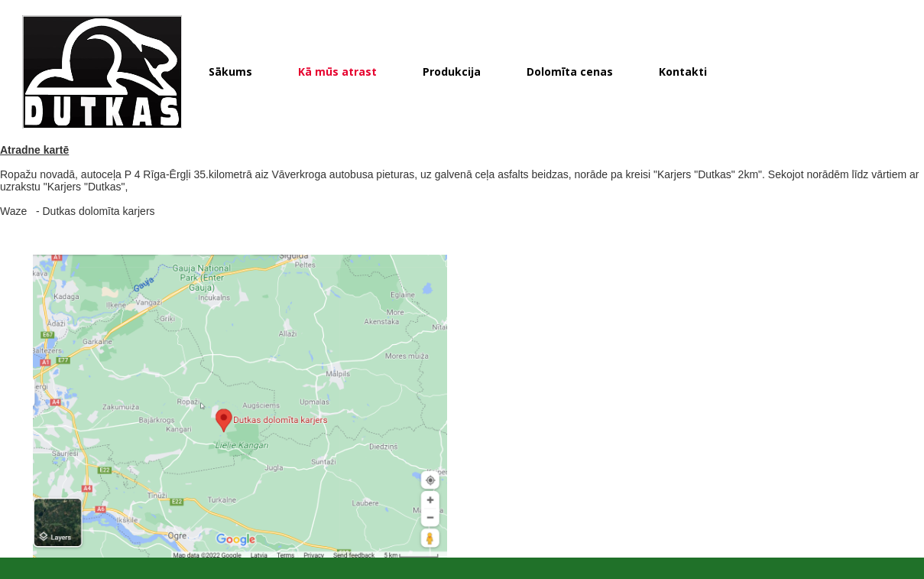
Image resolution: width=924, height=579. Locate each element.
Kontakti (683, 72)
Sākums (230, 72)
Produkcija (452, 72)
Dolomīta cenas (570, 72)
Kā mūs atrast (337, 72)
